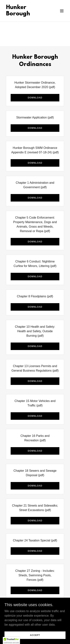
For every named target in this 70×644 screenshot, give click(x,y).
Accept (35, 635)
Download (35, 98)
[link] (26, 14)
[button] (62, 11)
